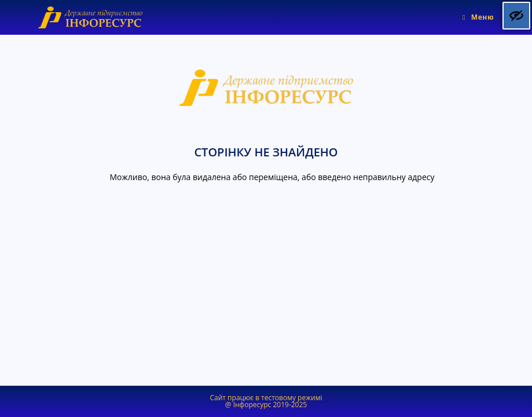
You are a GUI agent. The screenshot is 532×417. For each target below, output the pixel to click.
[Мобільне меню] (478, 17)
